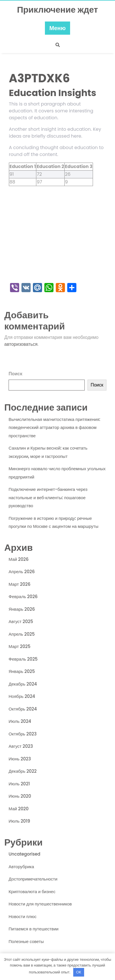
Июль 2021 (19, 784)
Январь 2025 (22, 671)
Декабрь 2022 (23, 771)
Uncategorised (24, 854)
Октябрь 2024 (23, 709)
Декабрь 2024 (23, 684)
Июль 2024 (20, 721)
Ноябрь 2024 (22, 696)
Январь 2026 (22, 609)
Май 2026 (19, 559)
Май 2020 (19, 809)
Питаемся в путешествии (33, 929)
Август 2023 (21, 746)
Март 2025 (19, 646)
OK (79, 972)
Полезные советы (26, 941)
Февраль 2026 (23, 597)
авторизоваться (21, 344)
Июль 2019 (19, 821)
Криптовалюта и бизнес (32, 892)
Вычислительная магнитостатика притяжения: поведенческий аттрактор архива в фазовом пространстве (54, 427)
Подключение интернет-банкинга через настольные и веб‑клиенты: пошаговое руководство (48, 497)
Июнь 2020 (20, 796)
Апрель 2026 (22, 572)
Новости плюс (23, 916)
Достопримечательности (33, 879)
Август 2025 (21, 621)
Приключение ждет (57, 10)
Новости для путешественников (40, 904)
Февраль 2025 (23, 659)
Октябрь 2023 (23, 734)
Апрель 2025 (22, 634)
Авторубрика (21, 867)
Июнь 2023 (20, 759)
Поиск (15, 374)
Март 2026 (19, 584)
